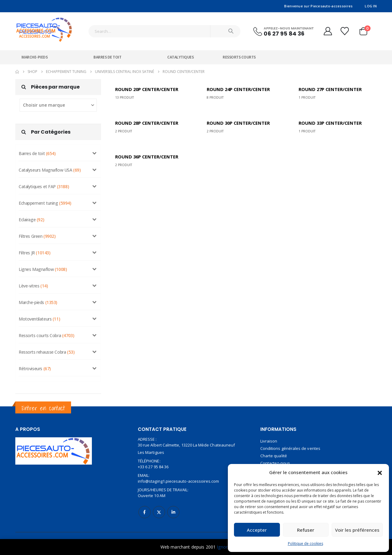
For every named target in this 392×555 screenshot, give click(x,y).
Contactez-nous (275, 459)
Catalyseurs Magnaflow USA (45, 166)
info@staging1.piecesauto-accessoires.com (179, 477)
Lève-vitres (29, 281)
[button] (380, 472)
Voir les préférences (357, 530)
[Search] (231, 29)
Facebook (145, 508)
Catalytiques (180, 53)
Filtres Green (31, 232)
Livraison (269, 437)
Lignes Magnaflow (36, 265)
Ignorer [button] (224, 547)
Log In (371, 6)
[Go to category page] (150, 89)
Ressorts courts (239, 53)
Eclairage (27, 215)
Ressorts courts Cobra (40, 331)
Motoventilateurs (35, 315)
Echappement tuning (38, 199)
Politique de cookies (305, 544)
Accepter (257, 530)
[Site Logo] (44, 25)
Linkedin (173, 508)
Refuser (306, 530)
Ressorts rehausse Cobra (42, 348)
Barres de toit (107, 53)
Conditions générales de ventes (290, 444)
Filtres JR (27, 248)
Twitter (159, 508)
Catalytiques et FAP (37, 182)
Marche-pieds (34, 53)
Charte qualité (274, 451)
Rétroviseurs (30, 364)
